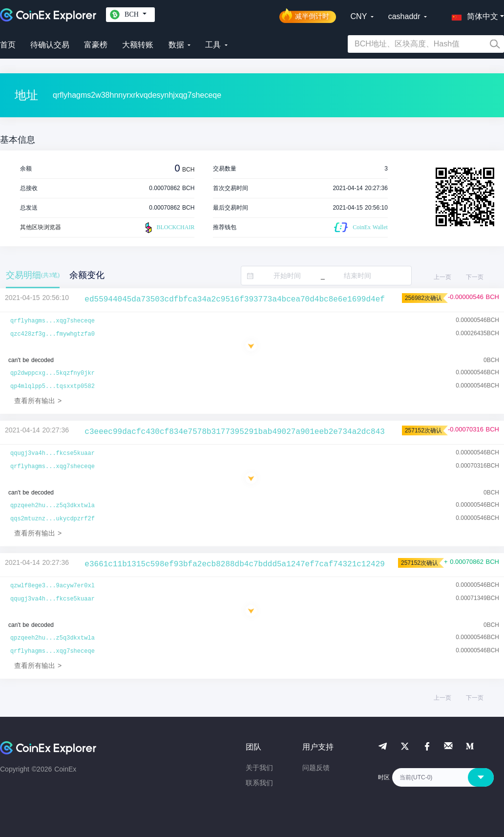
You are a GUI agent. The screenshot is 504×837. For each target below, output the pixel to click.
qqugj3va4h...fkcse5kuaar (52, 453)
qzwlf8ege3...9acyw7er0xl (52, 586)
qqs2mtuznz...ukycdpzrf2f (52, 519)
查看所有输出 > (38, 401)
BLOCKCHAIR (168, 228)
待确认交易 (50, 45)
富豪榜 (96, 45)
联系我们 (259, 783)
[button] (473, 15)
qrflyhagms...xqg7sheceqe (52, 321)
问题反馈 (316, 768)
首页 (8, 45)
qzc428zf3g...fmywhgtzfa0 (52, 334)
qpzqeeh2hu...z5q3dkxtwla (52, 506)
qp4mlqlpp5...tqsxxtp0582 (52, 386)
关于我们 (259, 768)
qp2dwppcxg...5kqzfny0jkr (52, 373)
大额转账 (138, 45)
